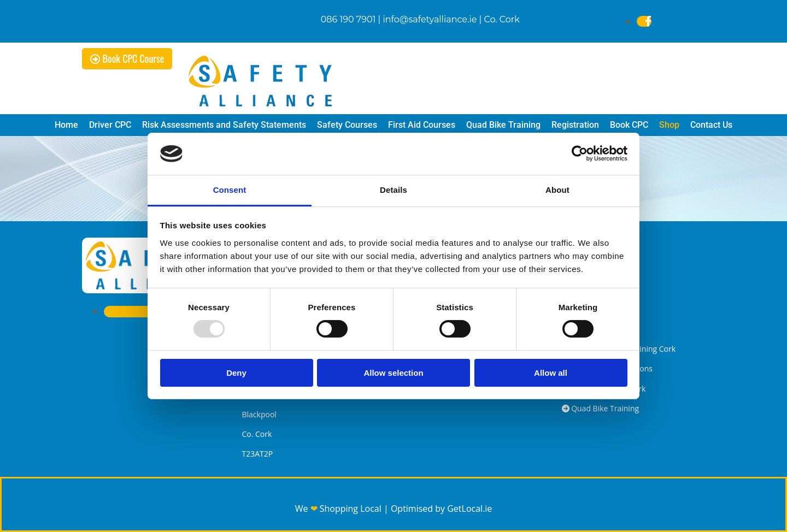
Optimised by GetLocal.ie (441, 509)
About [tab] (557, 190)
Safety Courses (347, 125)
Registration (575, 125)
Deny (236, 373)
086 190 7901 (348, 19)
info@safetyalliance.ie (430, 19)
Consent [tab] (230, 190)
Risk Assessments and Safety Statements (224, 125)
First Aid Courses (422, 125)
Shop (669, 125)
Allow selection (393, 373)
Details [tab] (393, 190)
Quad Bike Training (503, 125)
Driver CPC (110, 125)
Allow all (551, 373)
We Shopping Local (339, 509)
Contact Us (711, 125)
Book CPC (629, 125)
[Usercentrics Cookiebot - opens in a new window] (580, 153)
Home (66, 125)
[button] (127, 59)
